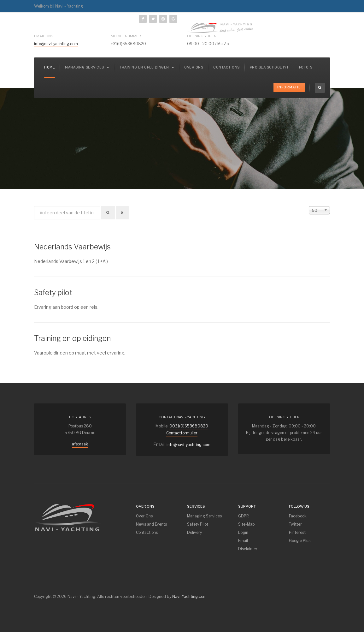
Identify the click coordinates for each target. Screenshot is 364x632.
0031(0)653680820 (189, 426)
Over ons (194, 67)
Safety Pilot (198, 524)
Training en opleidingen (72, 338)
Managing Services (204, 516)
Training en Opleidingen (147, 67)
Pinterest (297, 532)
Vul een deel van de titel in (34, 206)
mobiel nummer (126, 36)
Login (243, 532)
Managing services (87, 67)
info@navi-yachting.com (56, 44)
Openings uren (202, 36)
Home (50, 67)
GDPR (244, 516)
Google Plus (300, 541)
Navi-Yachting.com (189, 596)
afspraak (80, 444)
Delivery (194, 532)
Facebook (298, 516)
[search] (320, 88)
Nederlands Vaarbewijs (72, 247)
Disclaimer (248, 549)
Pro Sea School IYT (269, 67)
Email (243, 541)
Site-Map (246, 524)
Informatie (289, 87)
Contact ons (226, 67)
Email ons (44, 36)
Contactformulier (182, 433)
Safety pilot (53, 293)
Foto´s (306, 67)
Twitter (295, 524)
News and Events (151, 524)
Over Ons (144, 516)
